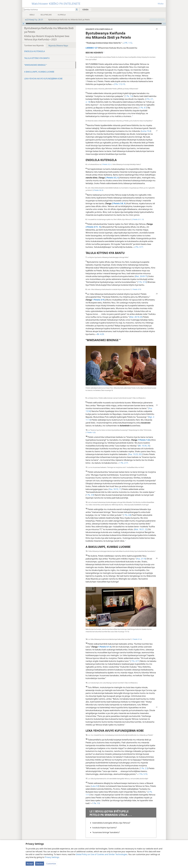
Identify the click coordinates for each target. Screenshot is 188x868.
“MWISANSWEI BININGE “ (36, 65)
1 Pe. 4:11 (135, 661)
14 (88, 102)
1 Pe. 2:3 (144, 768)
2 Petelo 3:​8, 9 (98, 190)
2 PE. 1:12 (128, 43)
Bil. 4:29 (100, 334)
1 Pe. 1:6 (129, 96)
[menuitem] (163, 9)
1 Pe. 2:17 (124, 463)
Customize (51, 864)
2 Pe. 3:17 (139, 247)
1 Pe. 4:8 (127, 515)
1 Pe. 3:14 (142, 282)
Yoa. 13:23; (133, 454)
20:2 (140, 454)
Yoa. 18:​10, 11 (115, 489)
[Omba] (24, 24)
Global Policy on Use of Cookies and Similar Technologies (101, 854)
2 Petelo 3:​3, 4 (106, 164)
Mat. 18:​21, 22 (141, 529)
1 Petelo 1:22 (91, 432)
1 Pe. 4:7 (143, 108)
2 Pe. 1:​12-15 (119, 84)
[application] (94, 24)
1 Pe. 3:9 (90, 495)
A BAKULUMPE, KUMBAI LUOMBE (39, 72)
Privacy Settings (52, 857)
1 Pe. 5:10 (143, 774)
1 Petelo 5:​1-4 (137, 639)
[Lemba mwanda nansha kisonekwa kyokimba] (48, 10)
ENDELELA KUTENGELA (35, 51)
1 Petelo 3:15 (136, 289)
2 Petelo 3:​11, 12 (138, 219)
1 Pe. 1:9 (96, 803)
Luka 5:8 (95, 786)
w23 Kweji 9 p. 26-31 (33, 20)
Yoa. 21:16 (141, 559)
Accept (30, 864)
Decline (40, 864)
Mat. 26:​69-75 (141, 276)
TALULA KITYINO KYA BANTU (37, 58)
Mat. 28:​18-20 (136, 317)
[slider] (94, 24)
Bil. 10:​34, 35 (144, 446)
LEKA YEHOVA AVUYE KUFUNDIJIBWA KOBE (43, 79)
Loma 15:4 (146, 131)
